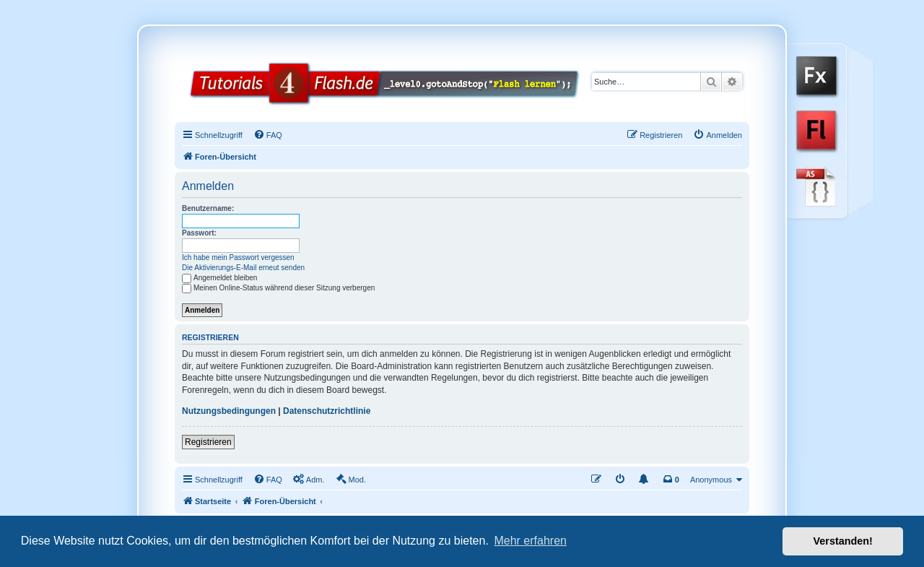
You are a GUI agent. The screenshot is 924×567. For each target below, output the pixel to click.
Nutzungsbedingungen (229, 411)
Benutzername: (208, 208)
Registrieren (208, 442)
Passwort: (199, 233)
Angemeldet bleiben (219, 278)
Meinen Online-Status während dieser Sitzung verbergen (278, 288)
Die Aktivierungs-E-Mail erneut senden (243, 268)
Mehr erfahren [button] (530, 541)
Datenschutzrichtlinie (327, 411)
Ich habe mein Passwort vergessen (238, 257)
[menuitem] (268, 135)
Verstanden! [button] (843, 541)
